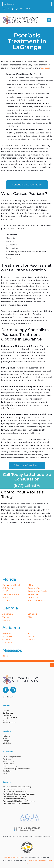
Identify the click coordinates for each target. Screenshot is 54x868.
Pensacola (33, 594)
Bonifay (6, 591)
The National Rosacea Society (14, 799)
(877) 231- (23, 485)
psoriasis (45, 68)
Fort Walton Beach (11, 585)
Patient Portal (8, 761)
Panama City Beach (37, 591)
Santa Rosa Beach (37, 601)
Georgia (6, 741)
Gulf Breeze (8, 588)
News (5, 720)
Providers (6, 711)
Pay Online (7, 759)
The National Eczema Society (14, 796)
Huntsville (7, 643)
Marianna (7, 598)
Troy (30, 633)
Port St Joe (33, 598)
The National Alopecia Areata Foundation (19, 794)
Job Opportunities (10, 718)
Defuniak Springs (11, 594)
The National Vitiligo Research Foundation (19, 801)
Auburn (32, 637)
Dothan (32, 640)
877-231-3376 (9, 697)
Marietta (6, 620)
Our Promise (8, 713)
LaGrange (33, 614)
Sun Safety (7, 771)
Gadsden (7, 640)
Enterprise (7, 637)
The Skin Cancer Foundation (14, 789)
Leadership (7, 715)
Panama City (34, 588)
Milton (31, 585)
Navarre (6, 601)
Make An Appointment (12, 757)
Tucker (6, 617)
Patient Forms (8, 764)
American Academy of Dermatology (17, 787)
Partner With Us (9, 722)
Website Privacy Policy (13, 857)
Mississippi (7, 743)
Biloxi (5, 656)
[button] (49, 20)
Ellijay (31, 617)
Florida (5, 738)
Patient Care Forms (10, 766)
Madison (7, 633)
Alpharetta (8, 614)
